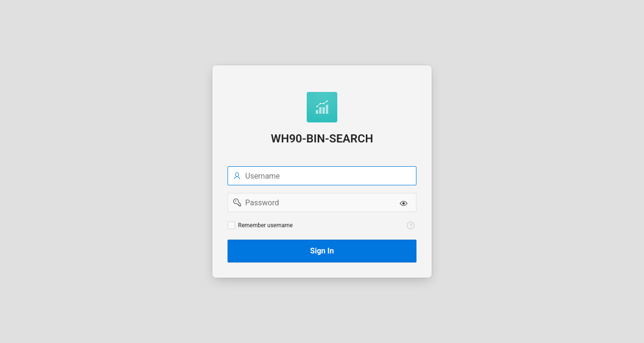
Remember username (265, 225)
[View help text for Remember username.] (411, 225)
